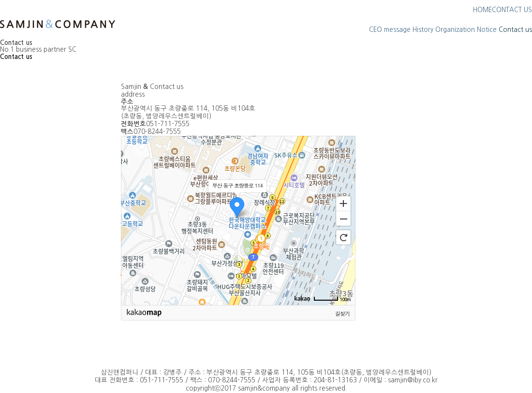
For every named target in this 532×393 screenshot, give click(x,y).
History (423, 30)
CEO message (390, 30)
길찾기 (342, 313)
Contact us (515, 30)
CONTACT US (512, 10)
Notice (487, 30)
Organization (455, 30)
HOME (482, 10)
